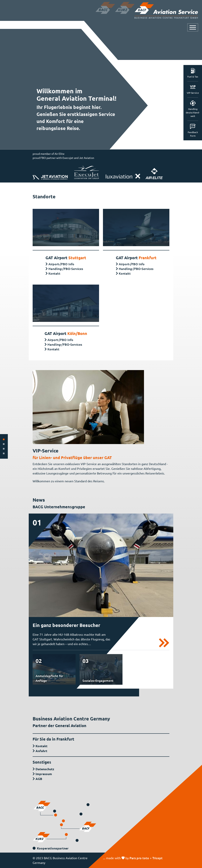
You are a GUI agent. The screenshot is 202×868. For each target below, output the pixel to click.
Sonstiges (42, 762)
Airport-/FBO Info (61, 264)
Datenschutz (45, 769)
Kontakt (54, 273)
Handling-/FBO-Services (66, 269)
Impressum (44, 774)
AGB (39, 779)
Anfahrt (41, 751)
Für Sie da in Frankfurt (53, 739)
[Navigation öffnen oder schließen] (193, 27)
